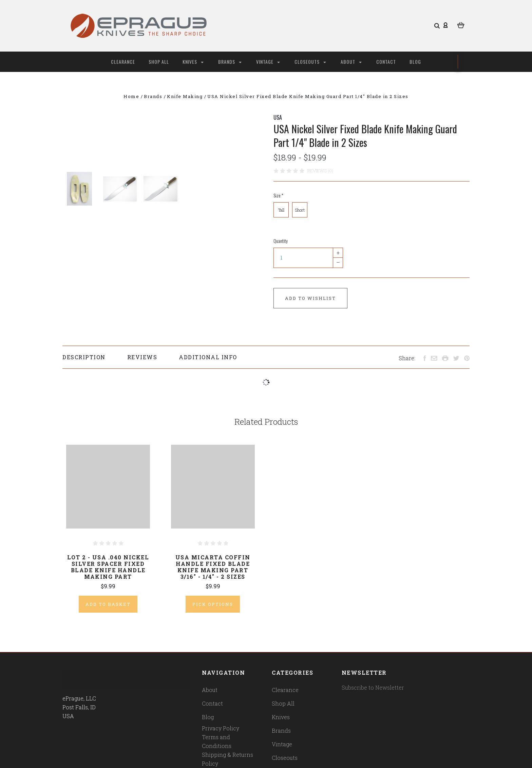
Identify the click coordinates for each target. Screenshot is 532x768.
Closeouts (310, 62)
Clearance (123, 62)
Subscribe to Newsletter (373, 687)
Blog (415, 62)
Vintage (268, 62)
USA (278, 117)
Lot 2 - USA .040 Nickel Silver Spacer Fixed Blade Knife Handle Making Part (108, 567)
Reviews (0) (320, 171)
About (351, 62)
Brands (230, 62)
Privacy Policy (221, 728)
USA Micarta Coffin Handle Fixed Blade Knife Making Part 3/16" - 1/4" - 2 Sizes (213, 567)
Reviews (142, 357)
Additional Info (208, 357)
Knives (193, 62)
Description (84, 357)
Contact (386, 62)
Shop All (159, 62)
